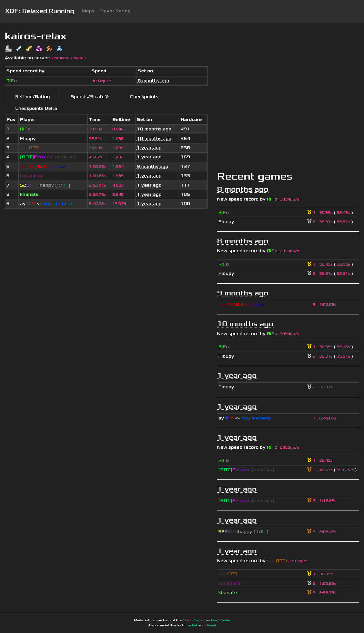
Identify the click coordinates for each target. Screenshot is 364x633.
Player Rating (115, 11)
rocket (192, 625)
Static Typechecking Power (207, 620)
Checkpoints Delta (36, 108)
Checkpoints (144, 97)
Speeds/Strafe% (90, 97)
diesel (211, 625)
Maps (88, 11)
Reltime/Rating (33, 97)
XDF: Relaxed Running (40, 11)
